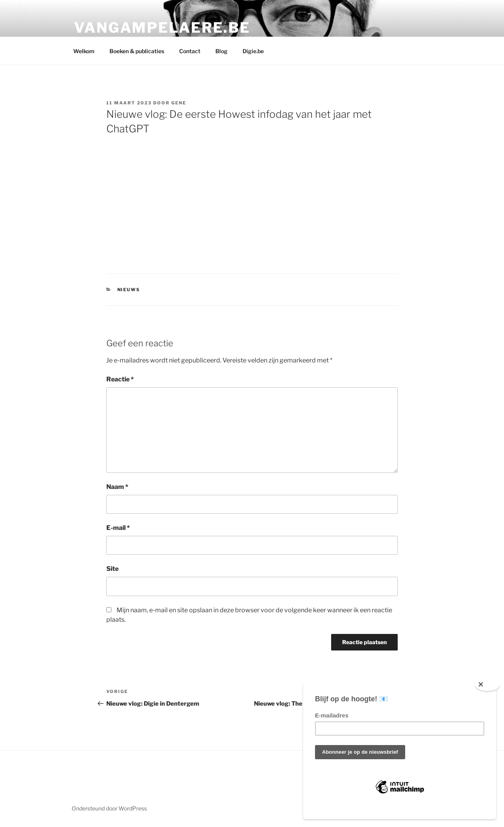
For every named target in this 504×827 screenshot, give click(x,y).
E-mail (118, 528)
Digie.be (253, 51)
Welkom (84, 51)
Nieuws (129, 290)
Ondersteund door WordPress (109, 808)
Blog (221, 51)
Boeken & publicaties (137, 51)
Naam (117, 487)
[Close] (487, 685)
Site (112, 569)
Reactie (120, 379)
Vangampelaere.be (162, 28)
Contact (190, 51)
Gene (179, 103)
